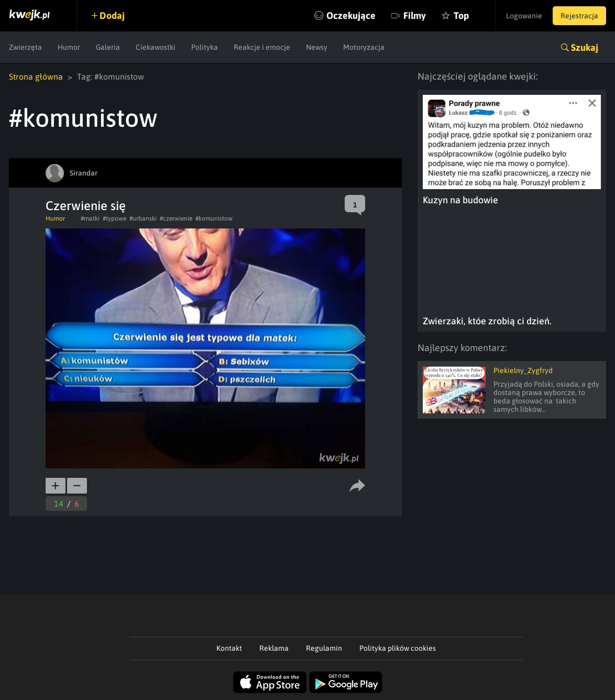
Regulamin (324, 648)
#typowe (114, 218)
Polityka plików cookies (398, 648)
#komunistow (214, 218)
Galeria (108, 47)
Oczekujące (351, 15)
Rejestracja (579, 16)
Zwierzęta (25, 47)
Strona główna (36, 76)
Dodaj (112, 15)
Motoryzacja (364, 47)
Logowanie (524, 16)
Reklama (274, 648)
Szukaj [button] (585, 47)
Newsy (317, 47)
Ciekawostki (156, 47)
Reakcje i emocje (262, 47)
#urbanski (143, 218)
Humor (69, 47)
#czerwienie (176, 218)
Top (461, 15)
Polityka (205, 47)
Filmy (415, 15)
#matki (90, 218)
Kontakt (229, 648)
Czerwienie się (86, 206)
